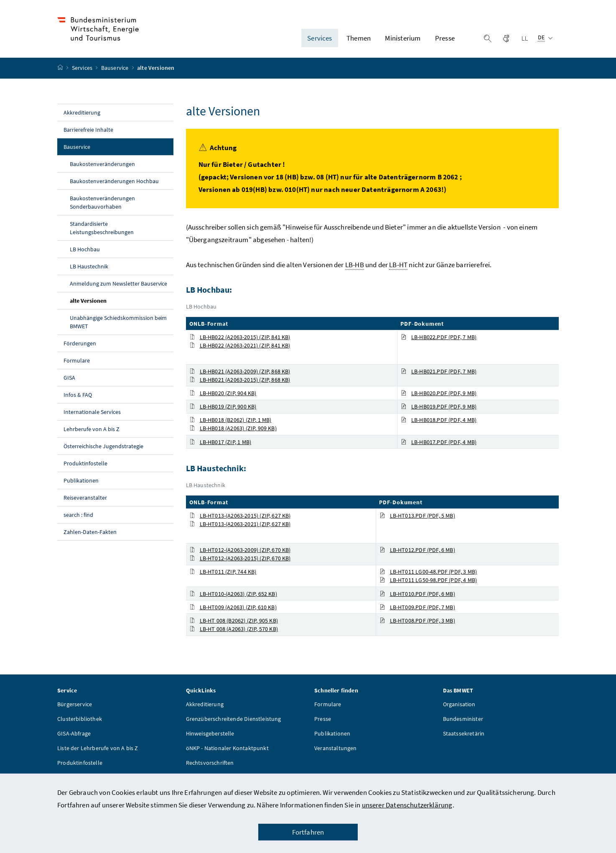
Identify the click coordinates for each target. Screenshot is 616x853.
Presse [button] (445, 38)
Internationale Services (92, 412)
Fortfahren (308, 832)
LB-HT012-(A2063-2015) (240, 559)
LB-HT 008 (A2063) (234, 629)
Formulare (77, 360)
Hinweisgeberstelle (210, 734)
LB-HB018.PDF (439, 420)
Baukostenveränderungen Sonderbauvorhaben (102, 202)
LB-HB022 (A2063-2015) (240, 337)
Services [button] (319, 38)
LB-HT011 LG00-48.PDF (428, 572)
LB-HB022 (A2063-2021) (240, 345)
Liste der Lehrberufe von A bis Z (98, 748)
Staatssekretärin (464, 734)
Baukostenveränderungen (102, 164)
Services (83, 68)
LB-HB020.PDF (439, 393)
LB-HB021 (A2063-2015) (240, 380)
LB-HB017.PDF (439, 442)
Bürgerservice (75, 705)
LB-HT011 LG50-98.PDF (428, 580)
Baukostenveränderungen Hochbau (114, 181)
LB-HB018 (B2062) (230, 420)
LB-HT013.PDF (417, 516)
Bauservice (116, 68)
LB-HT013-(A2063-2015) (240, 516)
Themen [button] (359, 38)
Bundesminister (463, 719)
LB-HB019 (223, 407)
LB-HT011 (223, 572)
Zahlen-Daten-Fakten (90, 532)
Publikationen (81, 480)
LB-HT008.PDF (417, 621)
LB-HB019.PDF (439, 407)
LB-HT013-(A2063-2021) (240, 524)
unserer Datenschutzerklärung (407, 805)
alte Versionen (108, 300)
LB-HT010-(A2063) (233, 594)
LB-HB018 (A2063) (233, 429)
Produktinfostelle (85, 463)
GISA (69, 378)
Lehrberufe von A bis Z (92, 429)
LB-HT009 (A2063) (233, 607)
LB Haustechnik (89, 266)
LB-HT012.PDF (417, 550)
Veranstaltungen (336, 748)
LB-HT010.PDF (417, 594)
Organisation (459, 705)
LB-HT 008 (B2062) (234, 621)
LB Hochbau (85, 249)
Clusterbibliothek (80, 719)
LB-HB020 (223, 393)
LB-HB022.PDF (439, 337)
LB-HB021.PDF (439, 371)
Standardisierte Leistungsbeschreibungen (102, 228)
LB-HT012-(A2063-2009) (240, 550)
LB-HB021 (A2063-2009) (240, 371)
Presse (323, 719)
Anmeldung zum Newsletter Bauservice (118, 283)
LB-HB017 (220, 442)
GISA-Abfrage (74, 734)
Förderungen (80, 343)
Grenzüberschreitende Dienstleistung (234, 719)
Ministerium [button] (403, 38)
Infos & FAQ (78, 395)
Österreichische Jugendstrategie (103, 446)
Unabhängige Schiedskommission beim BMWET (118, 322)
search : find (78, 515)
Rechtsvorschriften (210, 763)
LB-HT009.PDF (417, 607)
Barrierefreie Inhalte (88, 130)
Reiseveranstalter (85, 498)
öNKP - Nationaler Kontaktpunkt (227, 748)
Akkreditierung (82, 112)
